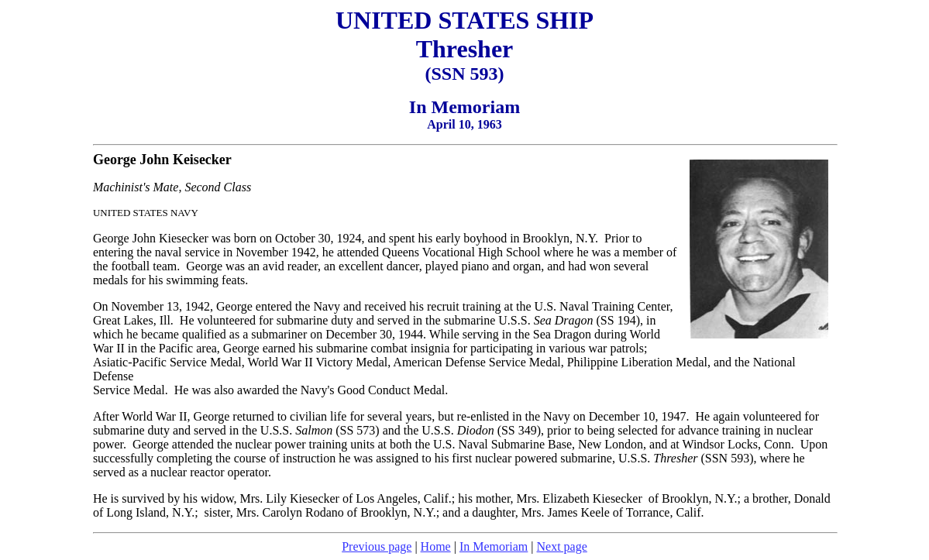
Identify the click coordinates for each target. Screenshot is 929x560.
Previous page (377, 546)
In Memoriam (494, 546)
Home (436, 546)
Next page (562, 546)
